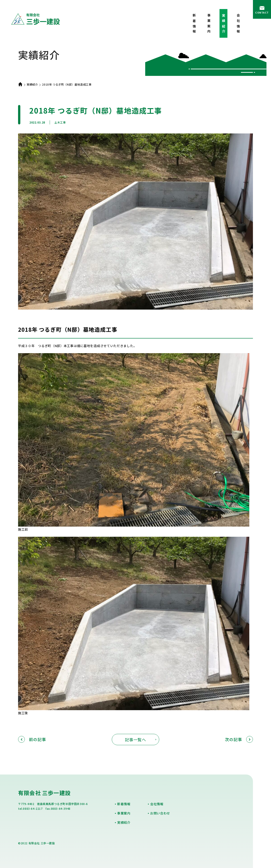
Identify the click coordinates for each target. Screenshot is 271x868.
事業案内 (209, 24)
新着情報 (194, 24)
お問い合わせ (160, 813)
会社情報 (238, 24)
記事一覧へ (136, 740)
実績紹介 (32, 84)
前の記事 (32, 739)
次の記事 (239, 739)
